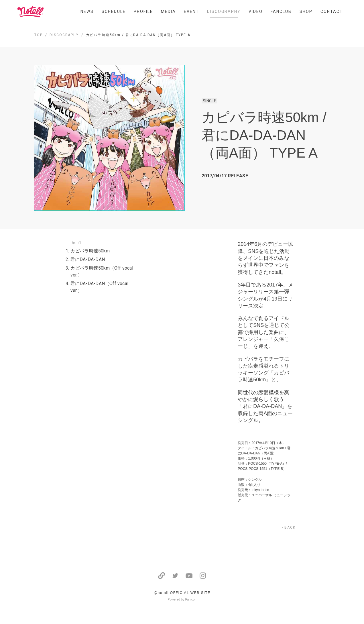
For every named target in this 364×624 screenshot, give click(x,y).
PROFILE (143, 11)
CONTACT (332, 11)
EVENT (191, 11)
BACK (290, 527)
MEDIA (168, 11)
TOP (39, 35)
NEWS (87, 11)
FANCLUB (281, 11)
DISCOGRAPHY (224, 11)
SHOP (306, 11)
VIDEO (256, 11)
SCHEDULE (114, 11)
